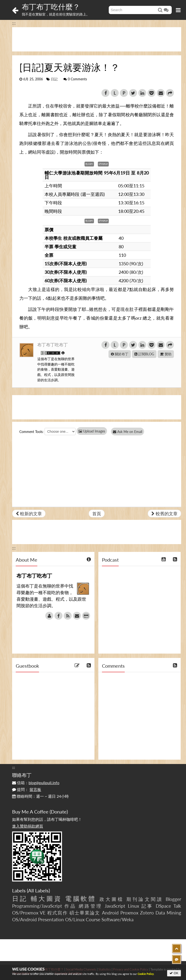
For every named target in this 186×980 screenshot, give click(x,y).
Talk (177, 906)
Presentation (51, 919)
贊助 (166, 354)
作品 (70, 906)
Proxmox (129, 913)
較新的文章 (29, 514)
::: (14, 23)
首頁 (97, 514)
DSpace (163, 906)
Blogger (173, 899)
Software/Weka (117, 919)
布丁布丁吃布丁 (53, 345)
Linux (133, 906)
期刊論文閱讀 (145, 899)
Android (110, 913)
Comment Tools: (31, 432)
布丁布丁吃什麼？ (51, 7)
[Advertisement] (97, 39)
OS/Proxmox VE (29, 913)
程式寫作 (57, 913)
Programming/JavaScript (37, 906)
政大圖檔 (112, 899)
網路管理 (90, 906)
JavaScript (115, 906)
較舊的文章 (164, 514)
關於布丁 (120, 354)
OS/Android (24, 919)
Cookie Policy (146, 974)
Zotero (147, 913)
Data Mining (168, 913)
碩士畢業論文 (85, 913)
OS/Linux (75, 919)
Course (93, 919)
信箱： (36, 783)
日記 (54, 79)
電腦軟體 (81, 898)
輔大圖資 (46, 898)
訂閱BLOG (144, 354)
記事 (147, 906)
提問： (27, 789)
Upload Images (92, 431)
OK (174, 973)
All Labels (38, 890)
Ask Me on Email (128, 432)
